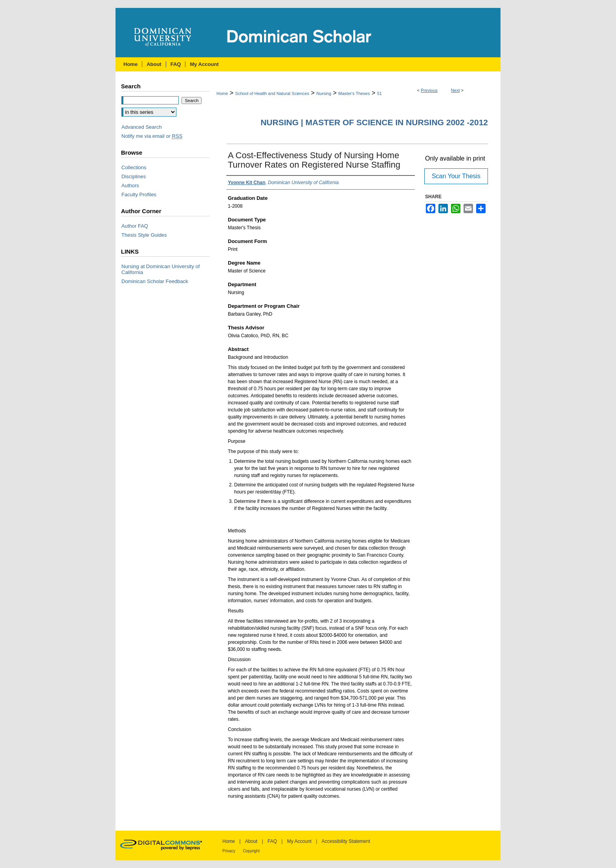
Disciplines (134, 176)
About (251, 841)
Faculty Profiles (139, 195)
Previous (429, 90)
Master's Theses (354, 93)
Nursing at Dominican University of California (160, 269)
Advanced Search (142, 127)
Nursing (324, 93)
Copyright (251, 851)
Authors (130, 185)
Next (456, 90)
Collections (134, 167)
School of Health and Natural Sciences (272, 93)
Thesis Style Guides (144, 235)
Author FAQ (135, 226)
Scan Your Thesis (456, 176)
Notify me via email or (152, 136)
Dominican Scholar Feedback (155, 281)
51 (379, 93)
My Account (299, 841)
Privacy (229, 851)
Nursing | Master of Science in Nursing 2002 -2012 (374, 122)
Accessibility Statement (346, 841)
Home (222, 93)
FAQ (272, 841)
